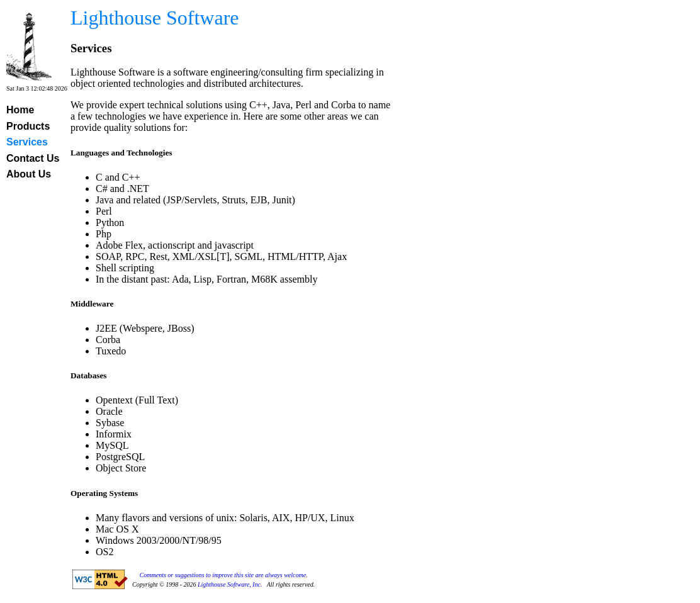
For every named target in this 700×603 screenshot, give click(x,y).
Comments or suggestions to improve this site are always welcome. (224, 575)
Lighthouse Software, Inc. (230, 584)
